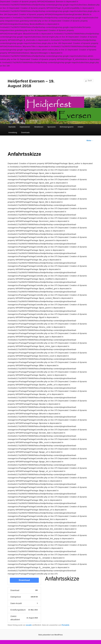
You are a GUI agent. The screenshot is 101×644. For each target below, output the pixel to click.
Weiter (90, 141)
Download (24, 580)
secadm (29, 625)
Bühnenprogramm (67, 127)
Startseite (12, 127)
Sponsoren (51, 127)
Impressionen (25, 127)
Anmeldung (13, 132)
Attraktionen (39, 127)
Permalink (65, 625)
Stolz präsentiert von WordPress (50, 635)
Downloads (25, 132)
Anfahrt (80, 127)
